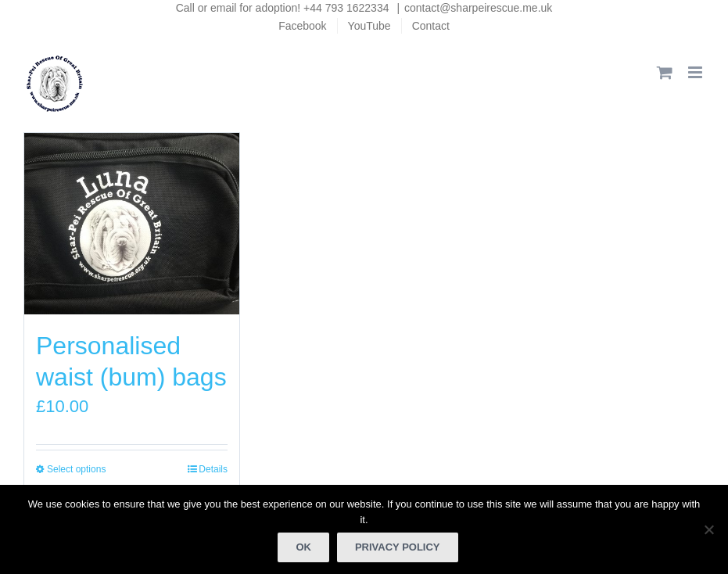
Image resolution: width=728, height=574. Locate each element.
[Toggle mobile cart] (665, 72)
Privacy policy (398, 547)
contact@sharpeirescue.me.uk (478, 8)
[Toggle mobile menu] (696, 72)
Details (213, 469)
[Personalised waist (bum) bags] (132, 224)
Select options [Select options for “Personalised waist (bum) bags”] (76, 469)
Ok (303, 547)
